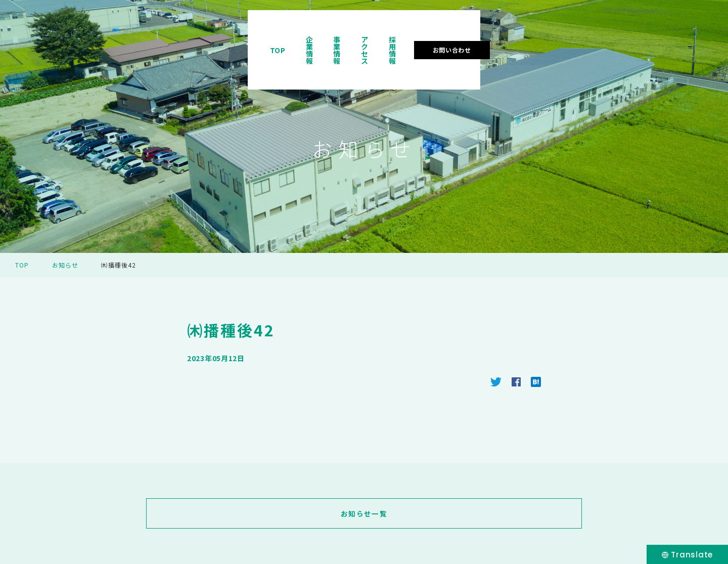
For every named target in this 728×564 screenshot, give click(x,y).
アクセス (536, 37)
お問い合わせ (657, 37)
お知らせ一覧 (364, 513)
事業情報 (487, 37)
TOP (394, 37)
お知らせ (65, 265)
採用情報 (586, 37)
